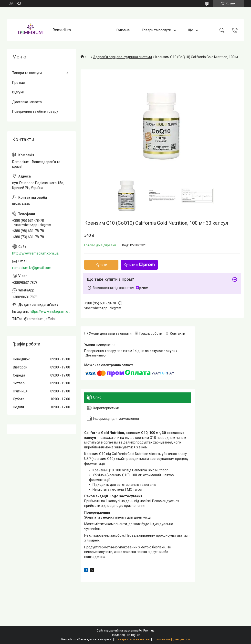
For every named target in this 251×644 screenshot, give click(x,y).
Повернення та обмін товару (35, 111)
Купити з (139, 265)
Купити (101, 265)
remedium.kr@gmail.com (32, 268)
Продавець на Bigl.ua (126, 635)
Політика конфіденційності (171, 639)
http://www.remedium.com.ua (35, 253)
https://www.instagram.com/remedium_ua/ (50, 311)
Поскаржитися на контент (132, 639)
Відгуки (18, 92)
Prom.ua (149, 631)
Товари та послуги (156, 30)
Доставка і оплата (27, 102)
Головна (123, 30)
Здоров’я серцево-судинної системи (123, 57)
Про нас (18, 83)
